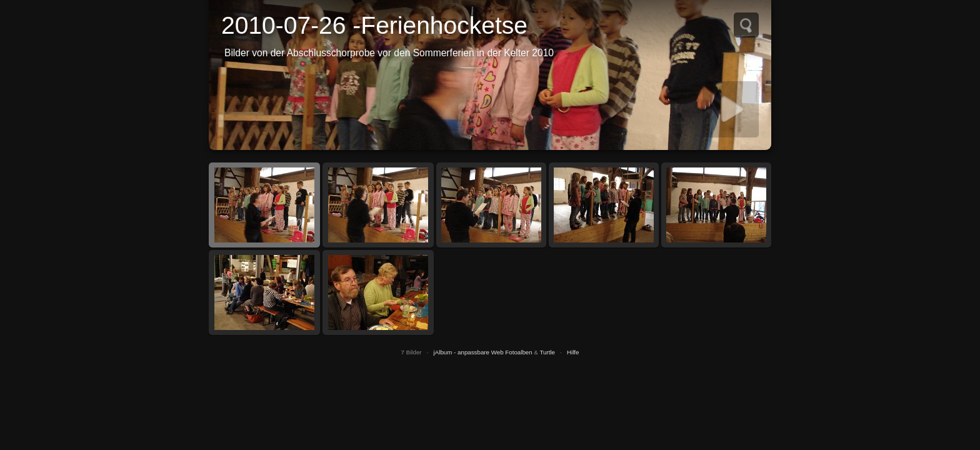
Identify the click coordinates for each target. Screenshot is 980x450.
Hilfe (573, 352)
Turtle (547, 352)
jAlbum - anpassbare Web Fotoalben (483, 352)
